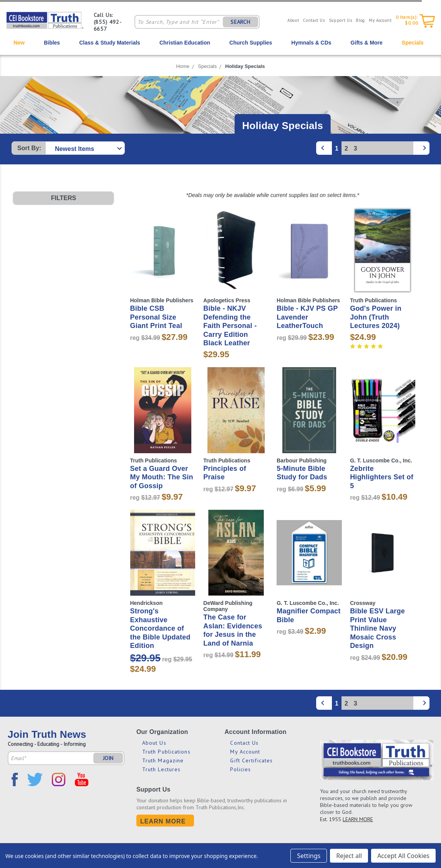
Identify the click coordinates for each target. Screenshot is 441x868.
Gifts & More (367, 43)
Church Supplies (251, 43)
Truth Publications (166, 752)
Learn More (163, 821)
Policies (240, 769)
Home (183, 66)
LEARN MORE (358, 819)
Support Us (341, 20)
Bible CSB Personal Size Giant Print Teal (156, 317)
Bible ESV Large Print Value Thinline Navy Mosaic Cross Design (377, 628)
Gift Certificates (251, 760)
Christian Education (185, 43)
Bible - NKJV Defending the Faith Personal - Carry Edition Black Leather (230, 326)
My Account (380, 20)
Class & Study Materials (110, 43)
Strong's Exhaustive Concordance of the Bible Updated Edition (160, 628)
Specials (413, 43)
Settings (309, 856)
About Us (154, 743)
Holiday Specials (245, 66)
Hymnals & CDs (311, 43)
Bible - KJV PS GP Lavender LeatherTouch (307, 317)
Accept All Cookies (403, 856)
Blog (360, 20)
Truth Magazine (163, 760)
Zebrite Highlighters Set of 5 (382, 477)
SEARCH (240, 22)
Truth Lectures (161, 769)
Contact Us (314, 20)
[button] (63, 198)
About (293, 20)
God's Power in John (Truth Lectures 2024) (376, 317)
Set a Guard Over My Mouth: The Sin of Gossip (161, 477)
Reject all (349, 856)
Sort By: (29, 148)
